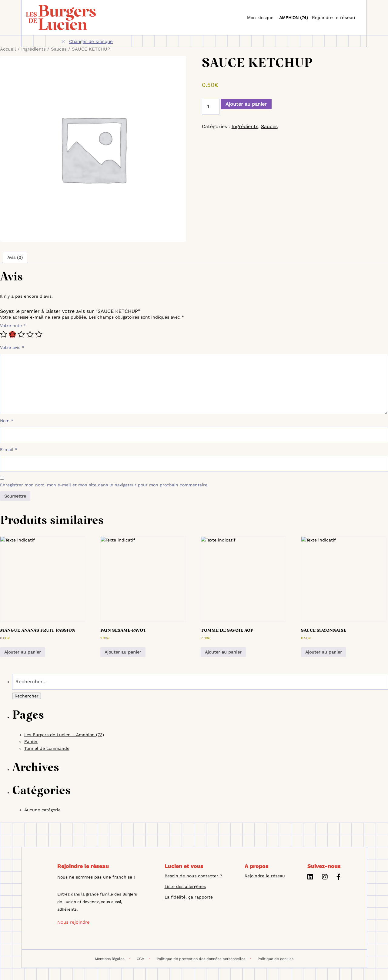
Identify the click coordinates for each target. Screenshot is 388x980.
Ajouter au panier (246, 104)
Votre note (13, 326)
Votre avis (12, 347)
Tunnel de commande (47, 748)
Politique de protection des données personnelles (204, 959)
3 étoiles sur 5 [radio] (21, 334)
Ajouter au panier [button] (23, 652)
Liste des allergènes (185, 886)
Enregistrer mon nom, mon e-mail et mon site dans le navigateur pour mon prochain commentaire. (104, 485)
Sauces (59, 49)
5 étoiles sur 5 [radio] (39, 334)
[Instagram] (325, 878)
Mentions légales (112, 959)
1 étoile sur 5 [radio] (4, 334)
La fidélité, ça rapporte (189, 897)
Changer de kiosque (91, 41)
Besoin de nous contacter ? (193, 876)
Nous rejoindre (74, 922)
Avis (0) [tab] (15, 257)
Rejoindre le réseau (333, 18)
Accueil (8, 49)
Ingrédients (33, 49)
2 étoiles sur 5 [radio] (12, 334)
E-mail (9, 449)
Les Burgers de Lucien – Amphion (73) (64, 735)
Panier (31, 741)
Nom (7, 421)
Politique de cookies (276, 959)
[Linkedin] (310, 878)
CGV (143, 959)
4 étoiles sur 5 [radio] (30, 334)
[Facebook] (338, 878)
